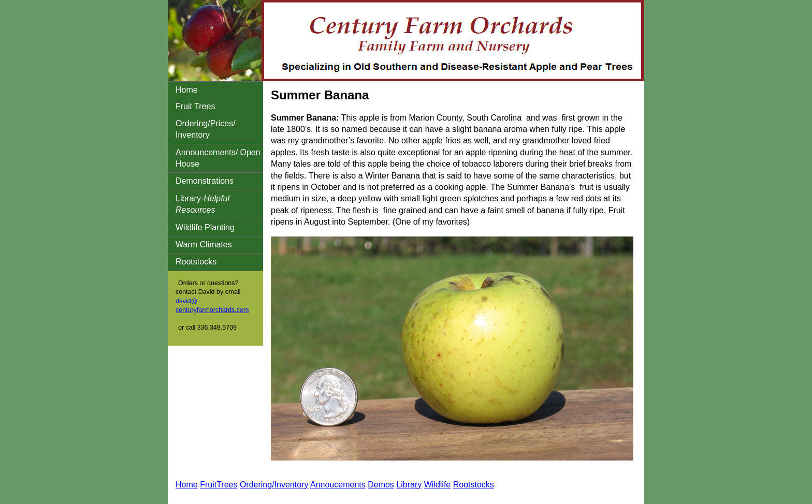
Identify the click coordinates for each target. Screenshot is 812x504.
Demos (381, 485)
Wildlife (438, 485)
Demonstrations (205, 181)
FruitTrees (219, 485)
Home (187, 90)
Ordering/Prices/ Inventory (206, 129)
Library (409, 485)
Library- (202, 204)
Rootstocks (196, 262)
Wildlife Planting (205, 227)
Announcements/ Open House (218, 158)
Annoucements (338, 485)
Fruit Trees (195, 106)
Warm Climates (204, 244)
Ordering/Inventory (274, 485)
